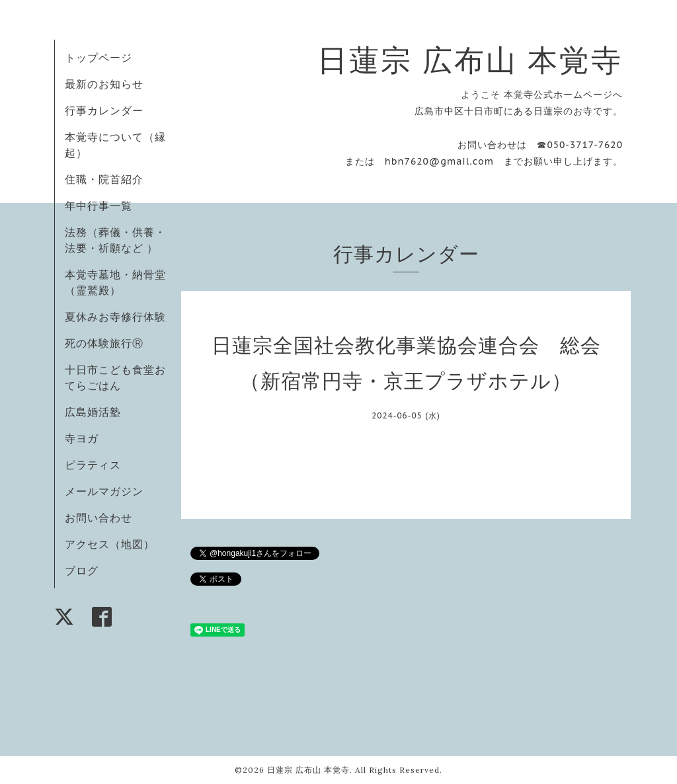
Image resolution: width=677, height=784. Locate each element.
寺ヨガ (82, 438)
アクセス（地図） (110, 544)
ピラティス (93, 465)
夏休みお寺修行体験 (115, 317)
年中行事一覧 (99, 206)
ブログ (82, 570)
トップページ (99, 58)
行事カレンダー (104, 110)
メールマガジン (104, 491)
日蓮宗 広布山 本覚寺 (470, 60)
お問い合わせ (99, 518)
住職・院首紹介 (104, 179)
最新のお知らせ (104, 84)
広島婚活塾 (93, 412)
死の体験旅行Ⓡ (104, 343)
